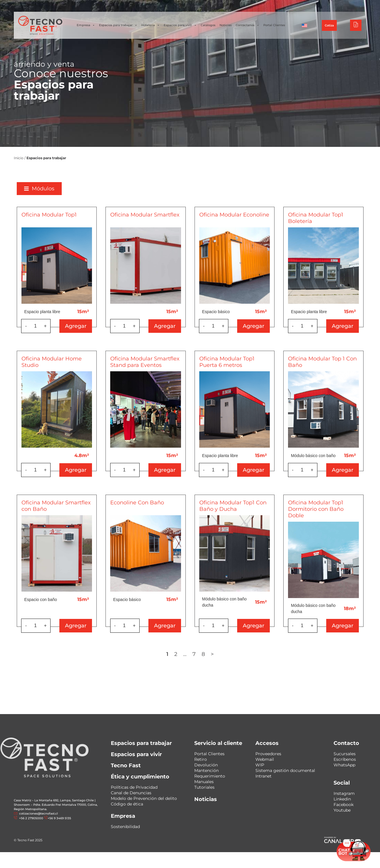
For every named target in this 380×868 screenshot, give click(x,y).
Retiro (201, 759)
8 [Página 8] (208, 654)
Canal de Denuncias (131, 793)
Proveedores (268, 754)
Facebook (344, 805)
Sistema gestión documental (285, 770)
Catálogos (208, 25)
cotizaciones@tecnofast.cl (38, 814)
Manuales (204, 782)
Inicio (19, 158)
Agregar (81, 326)
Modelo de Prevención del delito (144, 798)
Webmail (265, 759)
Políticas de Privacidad (134, 787)
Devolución (206, 765)
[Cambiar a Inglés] (304, 25)
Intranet (263, 776)
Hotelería (150, 25)
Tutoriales (204, 787)
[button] (44, 189)
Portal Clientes (274, 25)
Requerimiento (210, 776)
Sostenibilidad (125, 827)
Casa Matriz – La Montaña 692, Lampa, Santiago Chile (54, 800)
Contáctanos (247, 25)
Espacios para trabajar (118, 25)
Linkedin (342, 799)
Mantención (206, 770)
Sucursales (345, 754)
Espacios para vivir (180, 25)
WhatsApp (344, 765)
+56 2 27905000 (31, 818)
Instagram (344, 793)
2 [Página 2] (181, 654)
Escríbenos (345, 759)
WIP (260, 765)
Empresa (86, 25)
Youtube (342, 810)
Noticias (226, 25)
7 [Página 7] (199, 654)
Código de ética (127, 804)
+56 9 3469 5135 (59, 818)
